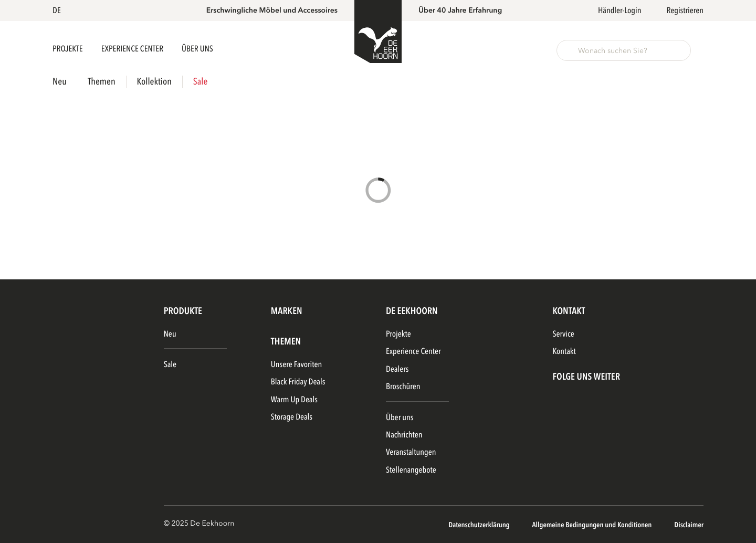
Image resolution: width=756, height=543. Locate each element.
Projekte (69, 49)
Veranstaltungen (411, 452)
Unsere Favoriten (296, 364)
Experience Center (133, 49)
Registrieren (685, 11)
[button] (59, 11)
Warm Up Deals (294, 400)
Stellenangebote (411, 470)
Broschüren (403, 387)
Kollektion (154, 82)
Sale (200, 82)
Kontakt (564, 351)
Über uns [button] (197, 49)
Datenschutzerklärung (480, 525)
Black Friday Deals (298, 382)
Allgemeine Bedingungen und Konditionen (592, 525)
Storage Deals (292, 417)
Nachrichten (404, 435)
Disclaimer (689, 525)
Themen (102, 82)
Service (563, 334)
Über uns (400, 417)
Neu (60, 82)
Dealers (397, 369)
